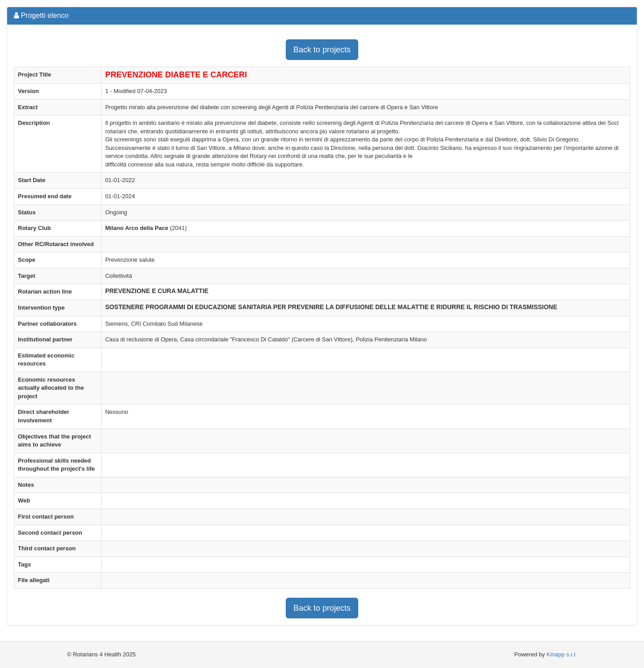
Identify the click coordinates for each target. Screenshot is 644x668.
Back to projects (322, 50)
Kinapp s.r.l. (562, 654)
